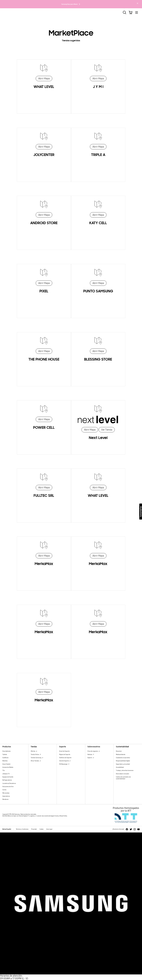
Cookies (41, 829)
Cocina (4, 790)
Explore (91, 758)
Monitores (5, 799)
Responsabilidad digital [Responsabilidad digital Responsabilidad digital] (123, 761)
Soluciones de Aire (8, 786)
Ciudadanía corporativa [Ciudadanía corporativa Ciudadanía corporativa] (123, 758)
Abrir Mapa (44, 79)
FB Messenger (64, 764)
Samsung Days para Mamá (71, 4)
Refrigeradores (7, 780)
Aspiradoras (6, 796)
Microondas (6, 793)
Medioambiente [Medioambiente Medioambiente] (121, 754)
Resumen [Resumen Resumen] (119, 751)
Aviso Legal (49, 829)
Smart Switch (6, 764)
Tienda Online (36, 754)
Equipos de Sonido (8, 777)
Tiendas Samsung (37, 758)
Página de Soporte (65, 754)
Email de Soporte (64, 751)
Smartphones (6, 751)
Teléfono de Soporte (65, 758)
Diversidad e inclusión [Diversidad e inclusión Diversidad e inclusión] (122, 774)
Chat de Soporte (65, 761)
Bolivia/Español (7, 829)
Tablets (5, 754)
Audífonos (5, 758)
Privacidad (34, 829)
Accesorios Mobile (8, 767)
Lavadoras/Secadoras (9, 783)
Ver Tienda (107, 430)
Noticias (91, 754)
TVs (4, 770)
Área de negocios (94, 751)
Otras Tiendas (36, 761)
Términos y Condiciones (22, 829)
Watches (5, 761)
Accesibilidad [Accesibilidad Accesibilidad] (120, 767)
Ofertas (34, 751)
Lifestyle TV (6, 774)
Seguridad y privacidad (123, 764)
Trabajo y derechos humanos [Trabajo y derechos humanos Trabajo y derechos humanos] (125, 770)
